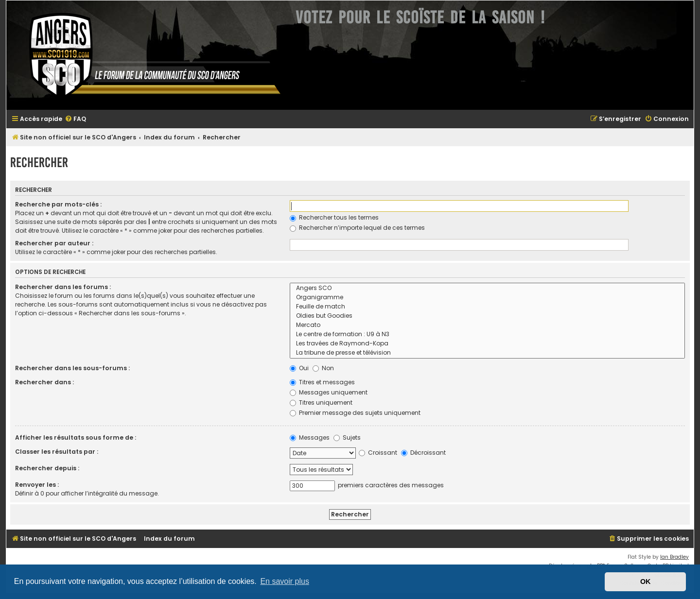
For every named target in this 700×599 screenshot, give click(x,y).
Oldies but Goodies (487, 316)
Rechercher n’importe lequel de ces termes (357, 228)
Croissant (378, 453)
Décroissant (423, 453)
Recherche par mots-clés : (58, 204)
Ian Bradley (674, 557)
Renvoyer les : (37, 485)
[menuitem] (75, 119)
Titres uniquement (321, 402)
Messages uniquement (329, 392)
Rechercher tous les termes (334, 217)
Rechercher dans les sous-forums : (72, 368)
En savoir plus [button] (285, 581)
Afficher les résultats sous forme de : (76, 437)
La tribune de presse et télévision (487, 353)
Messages (310, 437)
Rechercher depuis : (47, 468)
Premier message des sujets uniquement (355, 413)
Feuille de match (487, 307)
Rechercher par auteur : (54, 243)
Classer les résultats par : (57, 452)
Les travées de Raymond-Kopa (487, 344)
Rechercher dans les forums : (63, 287)
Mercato (487, 325)
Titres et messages (322, 382)
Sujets (347, 437)
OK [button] (646, 582)
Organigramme (487, 298)
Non (323, 368)
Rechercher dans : (44, 382)
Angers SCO (487, 288)
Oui (299, 368)
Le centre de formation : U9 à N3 (487, 334)
